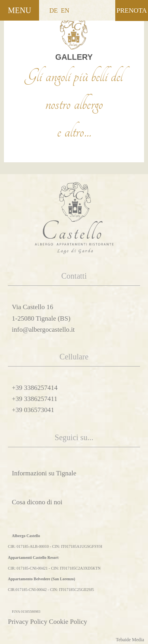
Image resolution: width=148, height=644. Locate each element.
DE (53, 10)
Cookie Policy (68, 622)
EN (65, 10)
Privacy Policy (28, 622)
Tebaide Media (130, 640)
